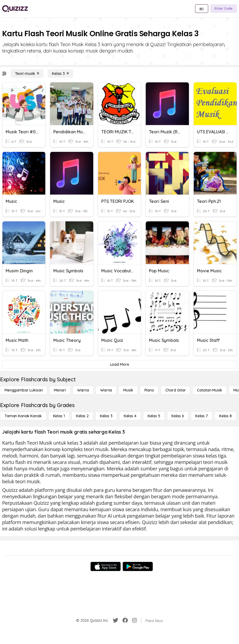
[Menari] (60, 390)
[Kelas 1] (59, 416)
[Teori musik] (27, 74)
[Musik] (128, 390)
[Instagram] (135, 620)
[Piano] (149, 390)
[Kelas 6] (178, 416)
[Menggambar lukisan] (24, 390)
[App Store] (106, 566)
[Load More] (119, 364)
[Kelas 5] (154, 416)
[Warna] (83, 390)
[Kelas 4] (130, 416)
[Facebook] (125, 620)
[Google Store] (138, 566)
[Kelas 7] (202, 416)
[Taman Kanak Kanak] (23, 416)
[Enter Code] (224, 9)
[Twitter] (115, 620)
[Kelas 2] (82, 416)
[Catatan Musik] (209, 390)
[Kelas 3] (60, 74)
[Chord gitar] (175, 390)
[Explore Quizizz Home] (15, 9)
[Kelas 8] (225, 416)
